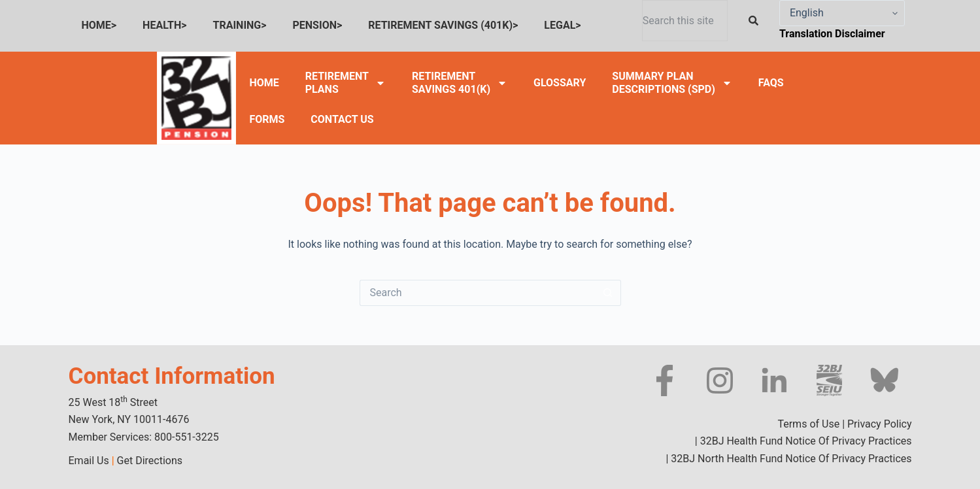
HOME (264, 83)
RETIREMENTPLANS (346, 83)
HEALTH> (164, 25)
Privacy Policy (880, 424)
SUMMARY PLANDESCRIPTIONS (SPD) (672, 83)
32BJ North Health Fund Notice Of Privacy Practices (790, 459)
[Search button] (608, 293)
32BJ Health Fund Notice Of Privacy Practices (805, 441)
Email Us (89, 461)
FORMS (267, 119)
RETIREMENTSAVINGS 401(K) (460, 83)
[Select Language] (842, 13)
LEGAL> (562, 25)
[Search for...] (477, 293)
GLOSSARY (560, 83)
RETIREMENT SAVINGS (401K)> (443, 25)
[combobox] (685, 21)
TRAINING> (240, 25)
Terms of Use (808, 424)
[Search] (756, 21)
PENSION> (318, 25)
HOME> (99, 25)
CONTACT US (342, 119)
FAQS (771, 83)
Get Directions (150, 461)
